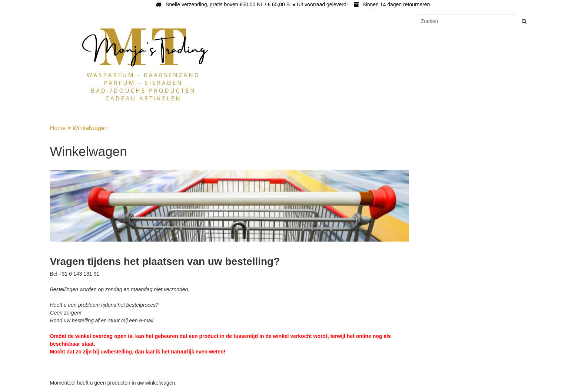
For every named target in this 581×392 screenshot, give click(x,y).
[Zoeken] (466, 21)
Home (59, 128)
